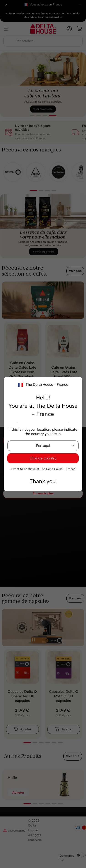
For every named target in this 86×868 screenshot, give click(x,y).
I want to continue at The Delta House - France (43, 469)
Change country (43, 458)
